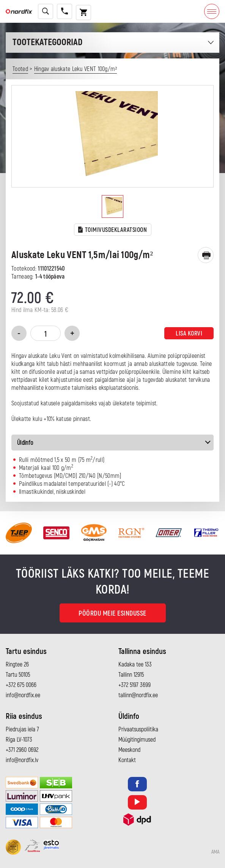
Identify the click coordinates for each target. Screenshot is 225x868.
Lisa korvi (189, 334)
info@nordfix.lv (22, 760)
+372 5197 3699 (135, 685)
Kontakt (127, 760)
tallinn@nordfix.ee (138, 695)
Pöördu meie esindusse (112, 614)
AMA (215, 852)
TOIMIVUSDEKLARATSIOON (112, 230)
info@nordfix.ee (23, 695)
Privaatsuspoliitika (138, 729)
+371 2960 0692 (22, 750)
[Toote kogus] (46, 333)
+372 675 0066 (21, 685)
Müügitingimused (137, 740)
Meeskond (129, 750)
